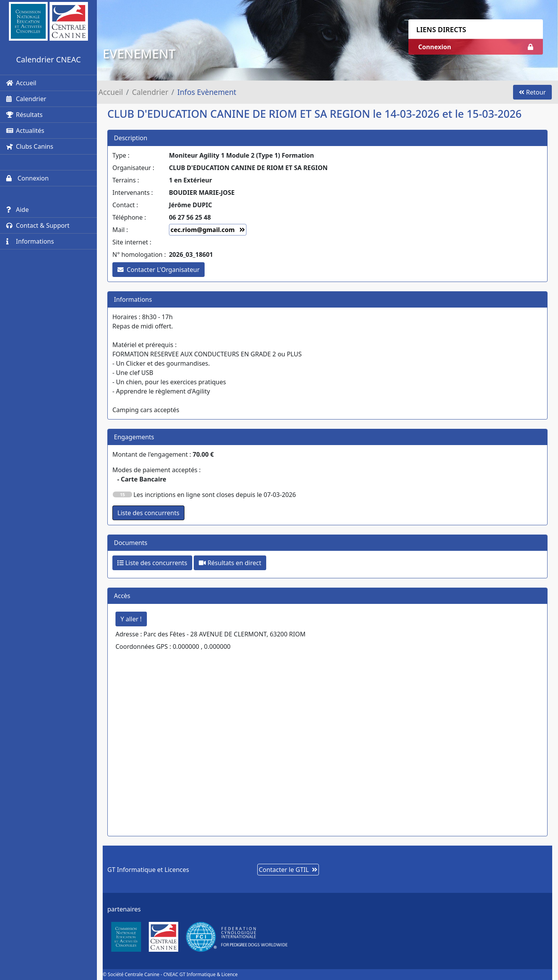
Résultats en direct (230, 563)
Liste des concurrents (152, 563)
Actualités (25, 131)
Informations (30, 241)
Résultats (24, 115)
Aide (17, 210)
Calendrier (26, 99)
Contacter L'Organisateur (158, 270)
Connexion (28, 178)
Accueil (21, 83)
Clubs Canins (30, 146)
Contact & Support (38, 225)
